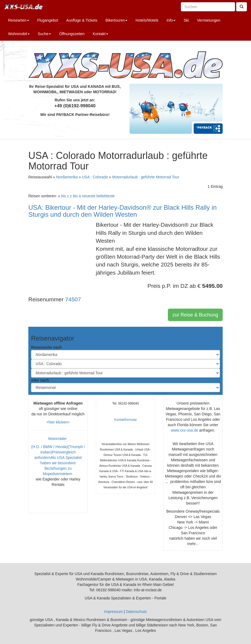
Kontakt (100, 34)
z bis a (75, 196)
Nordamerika (67, 177)
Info (171, 20)
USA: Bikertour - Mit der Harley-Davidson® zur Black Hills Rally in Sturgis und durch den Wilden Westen (123, 211)
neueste (89, 196)
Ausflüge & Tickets (82, 20)
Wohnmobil (19, 34)
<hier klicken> (58, 422)
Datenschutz (136, 612)
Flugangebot (48, 20)
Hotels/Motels (147, 20)
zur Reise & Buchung (195, 315)
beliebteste (106, 196)
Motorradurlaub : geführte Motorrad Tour (146, 177)
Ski (186, 20)
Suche (45, 34)
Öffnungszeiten (72, 34)
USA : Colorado (95, 177)
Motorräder (58, 439)
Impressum (113, 612)
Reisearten (19, 20)
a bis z (63, 196)
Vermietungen (209, 20)
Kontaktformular (125, 420)
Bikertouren (117, 20)
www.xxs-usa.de (184, 430)
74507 (73, 299)
